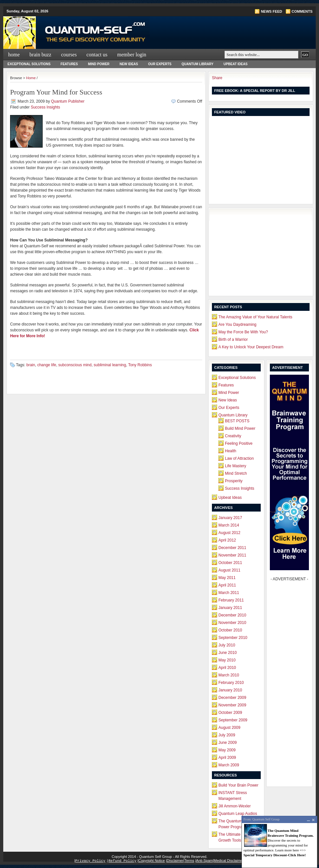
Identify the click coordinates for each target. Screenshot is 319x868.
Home (14, 55)
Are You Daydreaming (237, 325)
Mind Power (99, 64)
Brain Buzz (41, 55)
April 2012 (227, 540)
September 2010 (233, 638)
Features (69, 64)
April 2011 (227, 585)
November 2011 (232, 555)
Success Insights (45, 107)
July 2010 (227, 645)
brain (31, 365)
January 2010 (230, 690)
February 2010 (231, 683)
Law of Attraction (239, 458)
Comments (302, 11)
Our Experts (160, 64)
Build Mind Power (240, 428)
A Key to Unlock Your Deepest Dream (251, 347)
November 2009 (232, 705)
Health (231, 451)
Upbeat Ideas (236, 64)
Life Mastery (236, 466)
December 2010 (232, 615)
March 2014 (229, 525)
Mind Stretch (236, 473)
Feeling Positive (239, 443)
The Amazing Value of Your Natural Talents (255, 317)
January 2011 (230, 608)
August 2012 (229, 533)
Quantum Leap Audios (238, 814)
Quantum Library (198, 64)
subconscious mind (75, 365)
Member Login (132, 55)
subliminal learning (110, 365)
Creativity (233, 436)
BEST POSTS (237, 421)
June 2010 (228, 653)
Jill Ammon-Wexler (235, 806)
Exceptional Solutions (29, 64)
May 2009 (227, 750)
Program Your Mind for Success (56, 92)
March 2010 (229, 675)
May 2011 (227, 578)
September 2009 (233, 720)
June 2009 (228, 743)
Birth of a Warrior (233, 340)
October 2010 (230, 630)
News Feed (271, 11)
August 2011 (229, 570)
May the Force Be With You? (243, 332)
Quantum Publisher (68, 101)
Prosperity (234, 481)
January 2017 (230, 518)
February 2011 (231, 600)
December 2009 (232, 698)
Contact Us (97, 55)
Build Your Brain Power (238, 785)
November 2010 (232, 623)
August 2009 (229, 728)
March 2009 (229, 765)
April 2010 (227, 668)
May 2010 (227, 660)
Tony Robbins (140, 365)
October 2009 (230, 713)
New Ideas (129, 64)
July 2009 (227, 735)
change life (47, 365)
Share (217, 78)
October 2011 (230, 563)
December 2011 (232, 548)
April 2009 (227, 758)
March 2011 (229, 593)
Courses (69, 55)
